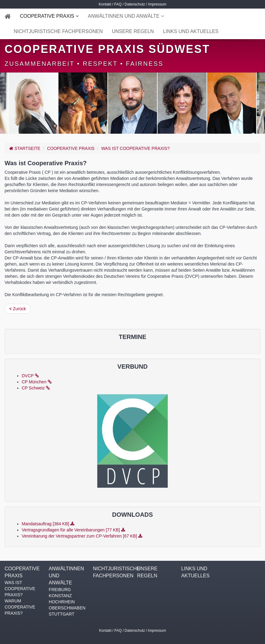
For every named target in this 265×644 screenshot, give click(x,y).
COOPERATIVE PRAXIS (48, 16)
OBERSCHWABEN (66, 608)
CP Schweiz (36, 388)
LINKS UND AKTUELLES (191, 31)
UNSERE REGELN (133, 31)
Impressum (157, 4)
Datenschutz (135, 4)
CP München (37, 382)
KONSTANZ (60, 596)
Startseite (25, 148)
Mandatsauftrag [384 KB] (48, 524)
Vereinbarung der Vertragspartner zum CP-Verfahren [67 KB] (82, 536)
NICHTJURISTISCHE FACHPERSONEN (58, 31)
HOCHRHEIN (62, 602)
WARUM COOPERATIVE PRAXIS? (20, 607)
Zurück (18, 309)
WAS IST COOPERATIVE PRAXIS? (136, 148)
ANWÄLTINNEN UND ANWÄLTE (124, 16)
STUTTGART (62, 614)
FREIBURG (60, 590)
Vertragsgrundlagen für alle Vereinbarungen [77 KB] (73, 530)
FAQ (118, 4)
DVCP (30, 376)
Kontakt (105, 4)
